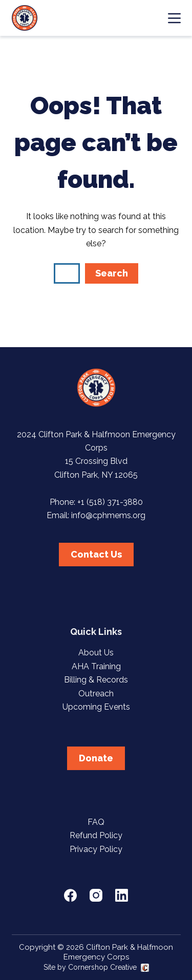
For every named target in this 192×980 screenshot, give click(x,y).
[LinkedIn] (122, 895)
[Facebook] (70, 895)
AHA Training (96, 666)
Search (112, 273)
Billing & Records (96, 680)
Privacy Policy (96, 849)
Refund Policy (96, 835)
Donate (96, 758)
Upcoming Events (96, 707)
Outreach (96, 694)
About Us (96, 653)
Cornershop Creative (102, 967)
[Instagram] (96, 895)
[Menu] (174, 18)
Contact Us (96, 554)
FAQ (96, 822)
